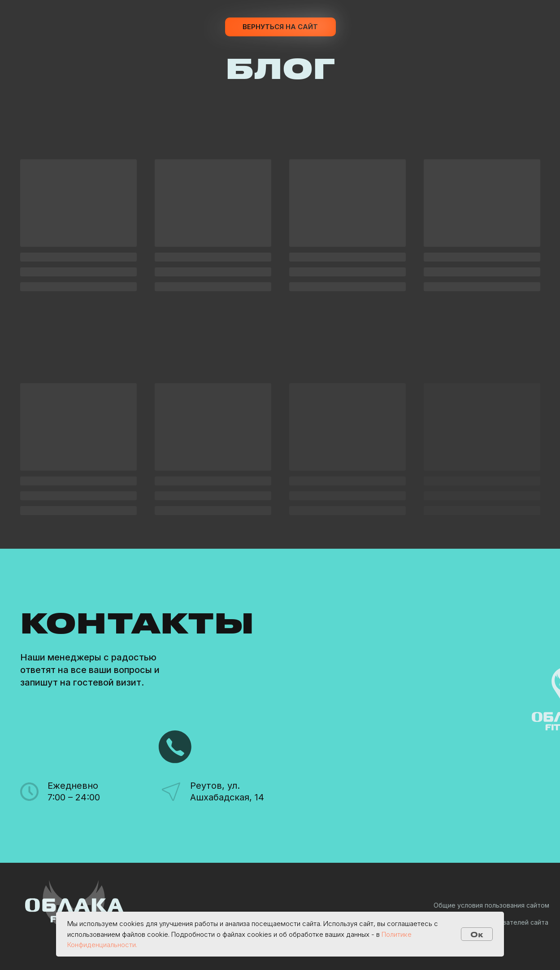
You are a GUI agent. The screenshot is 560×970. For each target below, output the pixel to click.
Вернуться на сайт (280, 27)
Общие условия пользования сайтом (491, 905)
